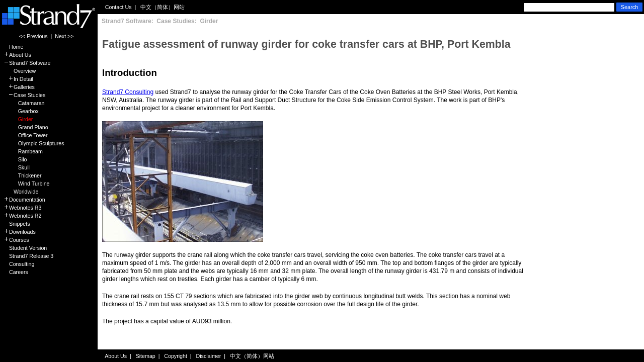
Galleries (19, 87)
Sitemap (146, 356)
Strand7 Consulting (128, 92)
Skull (17, 167)
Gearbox (21, 111)
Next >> (64, 36)
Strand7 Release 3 (28, 256)
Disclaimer (209, 356)
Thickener (23, 175)
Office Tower (26, 135)
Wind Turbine (27, 184)
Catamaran (24, 103)
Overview (20, 71)
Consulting (19, 264)
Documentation (24, 200)
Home (13, 47)
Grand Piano (26, 127)
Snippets (17, 224)
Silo (15, 159)
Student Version (25, 248)
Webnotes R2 (22, 216)
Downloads (20, 232)
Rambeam (23, 151)
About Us (17, 55)
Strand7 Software (27, 63)
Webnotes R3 (22, 208)
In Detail (18, 79)
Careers (16, 272)
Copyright (176, 356)
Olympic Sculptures (34, 143)
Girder (18, 119)
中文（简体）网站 (163, 7)
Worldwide (21, 192)
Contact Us (118, 7)
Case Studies (24, 95)
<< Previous (33, 36)
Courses (16, 240)
